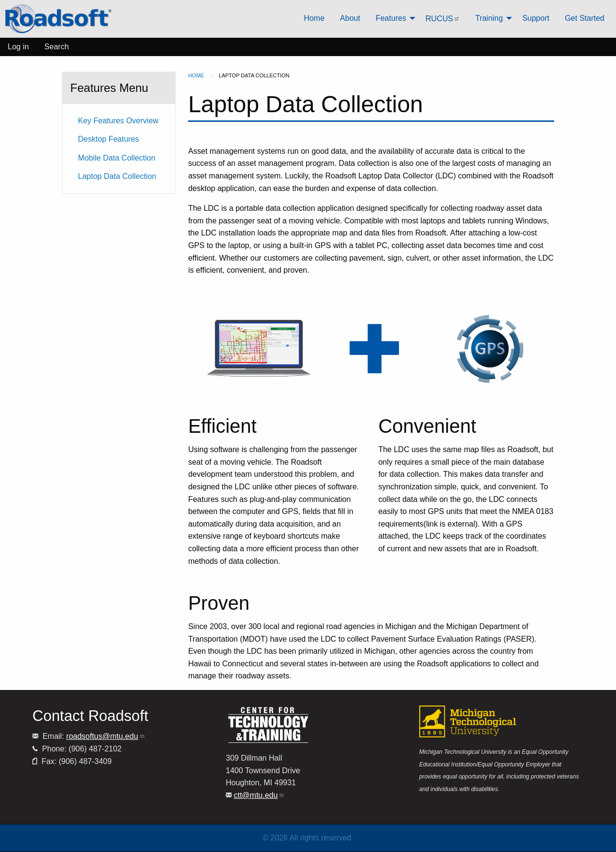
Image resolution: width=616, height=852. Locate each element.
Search (57, 47)
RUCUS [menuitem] (443, 19)
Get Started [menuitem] (585, 18)
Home (196, 75)
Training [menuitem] (489, 18)
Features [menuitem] (391, 18)
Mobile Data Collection (117, 158)
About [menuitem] (350, 18)
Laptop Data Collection (117, 176)
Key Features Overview (118, 121)
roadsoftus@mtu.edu (106, 736)
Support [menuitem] (536, 18)
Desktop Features (108, 139)
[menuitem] (58, 19)
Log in (18, 47)
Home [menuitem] (314, 18)
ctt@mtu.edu (259, 795)
